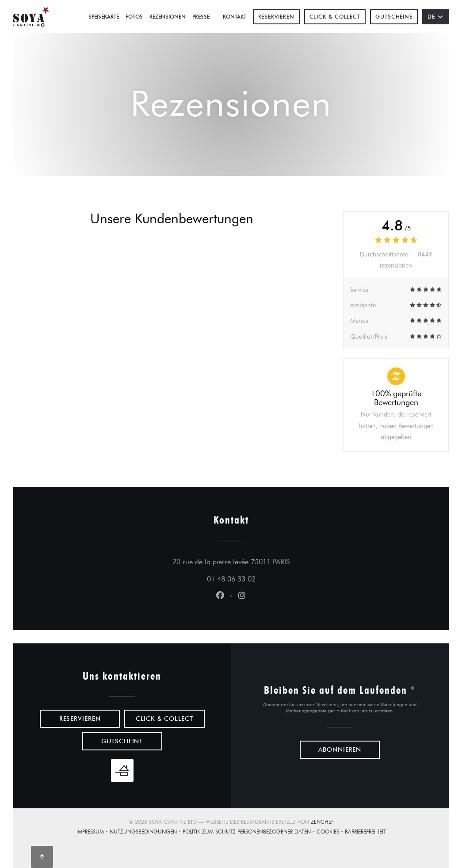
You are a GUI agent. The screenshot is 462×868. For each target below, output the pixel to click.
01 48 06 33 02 (231, 579)
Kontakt (235, 17)
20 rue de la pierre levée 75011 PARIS (272, 561)
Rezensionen (168, 17)
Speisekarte (104, 17)
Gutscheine (394, 17)
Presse (201, 17)
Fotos (134, 17)
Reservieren (276, 17)
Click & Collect (335, 17)
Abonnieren (340, 750)
